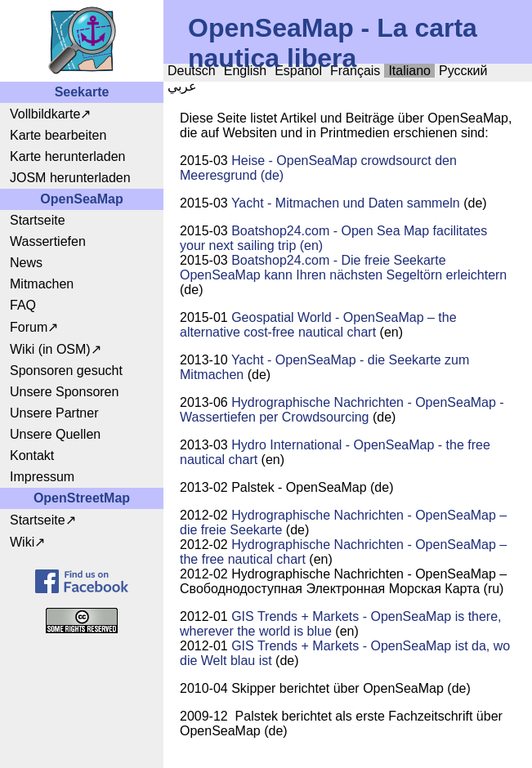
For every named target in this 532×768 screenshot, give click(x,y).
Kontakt (32, 455)
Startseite (38, 220)
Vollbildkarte (45, 114)
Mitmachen (42, 284)
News (26, 263)
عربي (182, 86)
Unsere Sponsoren (64, 392)
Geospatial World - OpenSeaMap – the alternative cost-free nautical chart (318, 325)
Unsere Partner (54, 413)
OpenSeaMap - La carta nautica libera (333, 43)
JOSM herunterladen (70, 178)
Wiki (22, 542)
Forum (29, 327)
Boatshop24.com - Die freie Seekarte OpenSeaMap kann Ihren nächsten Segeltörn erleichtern (343, 268)
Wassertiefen (48, 241)
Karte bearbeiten (58, 135)
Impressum (42, 477)
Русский (463, 71)
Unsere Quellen (55, 434)
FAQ (23, 305)
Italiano (409, 71)
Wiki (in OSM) (50, 349)
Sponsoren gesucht (66, 371)
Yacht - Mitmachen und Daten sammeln (346, 203)
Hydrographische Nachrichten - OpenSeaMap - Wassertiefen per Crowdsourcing (342, 410)
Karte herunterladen (67, 156)
